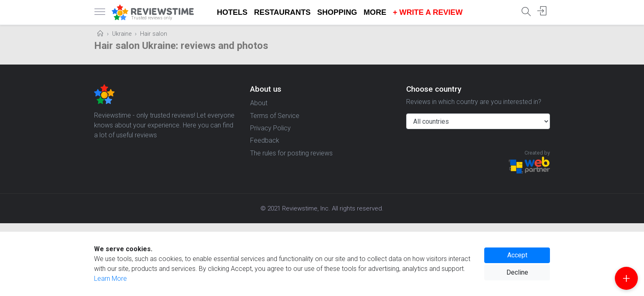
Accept (517, 255)
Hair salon (154, 34)
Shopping (337, 12)
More (375, 12)
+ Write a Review (428, 12)
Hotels (232, 12)
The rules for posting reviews (291, 153)
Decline (517, 272)
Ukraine (122, 34)
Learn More (110, 279)
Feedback (265, 140)
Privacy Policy (270, 128)
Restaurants (283, 12)
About (259, 103)
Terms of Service (275, 116)
